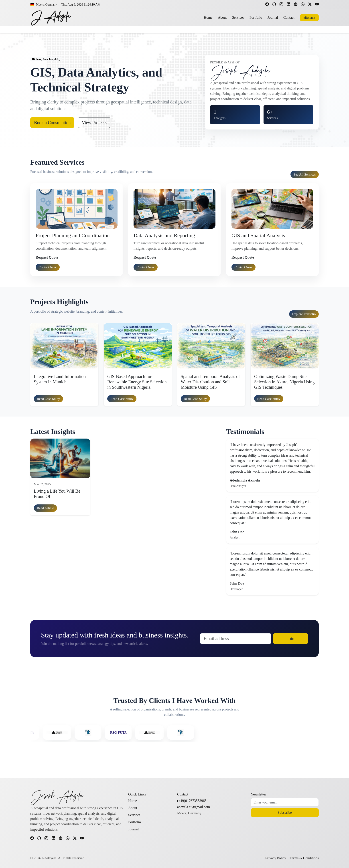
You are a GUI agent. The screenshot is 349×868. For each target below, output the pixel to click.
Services (238, 17)
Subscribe (285, 812)
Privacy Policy (276, 858)
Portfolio (256, 17)
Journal (273, 17)
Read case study (49, 399)
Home (208, 17)
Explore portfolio (304, 314)
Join (291, 639)
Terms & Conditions (304, 858)
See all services (305, 174)
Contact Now (48, 267)
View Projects (94, 123)
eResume (309, 18)
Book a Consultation (52, 123)
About (222, 17)
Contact (289, 17)
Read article (45, 508)
